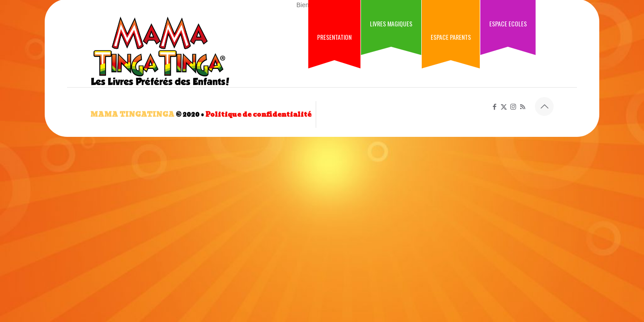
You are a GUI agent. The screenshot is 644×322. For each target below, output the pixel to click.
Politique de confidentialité (258, 114)
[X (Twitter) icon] (504, 107)
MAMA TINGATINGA (132, 114)
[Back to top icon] (544, 106)
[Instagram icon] (513, 107)
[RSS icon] (523, 107)
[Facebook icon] (494, 107)
